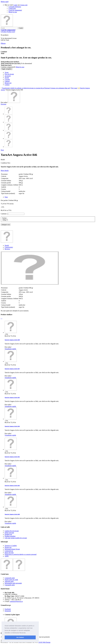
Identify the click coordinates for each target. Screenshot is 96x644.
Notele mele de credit (11, 580)
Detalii (7, 245)
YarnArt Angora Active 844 (12, 426)
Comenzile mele (10, 578)
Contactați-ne (9, 551)
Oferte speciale (9, 533)
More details (5, 171)
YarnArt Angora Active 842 (12, 457)
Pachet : (5, 218)
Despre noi (8, 547)
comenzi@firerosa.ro (16, 601)
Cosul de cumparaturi (15, 10)
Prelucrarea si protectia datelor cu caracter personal (21, 554)
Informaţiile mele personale (13, 583)
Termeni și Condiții (11, 546)
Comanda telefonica (15, 7)
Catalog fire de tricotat (12, 531)
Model (3, 160)
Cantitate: (4, 214)
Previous (3, 104)
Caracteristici (9, 247)
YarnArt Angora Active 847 (12, 369)
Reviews (7, 249)
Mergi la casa (13, 12)
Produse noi (8, 534)
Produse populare (10, 536)
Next (2, 150)
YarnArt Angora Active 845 (12, 397)
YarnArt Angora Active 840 (12, 514)
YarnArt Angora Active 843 (12, 485)
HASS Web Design (44, 642)
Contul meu (12, 8)
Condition (4, 163)
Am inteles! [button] (20, 637)
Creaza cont (24, 5)
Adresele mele (9, 581)
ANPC (7, 556)
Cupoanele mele (10, 585)
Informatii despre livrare (12, 549)
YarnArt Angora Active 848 (12, 340)
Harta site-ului (9, 553)
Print (6, 197)
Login (15, 5)
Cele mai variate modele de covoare (16, 538)
